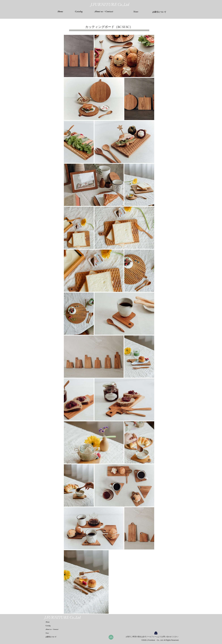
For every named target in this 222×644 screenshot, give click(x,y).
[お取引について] (159, 12)
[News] (136, 11)
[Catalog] (52, 626)
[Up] (111, 637)
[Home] (52, 622)
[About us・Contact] (61, 629)
